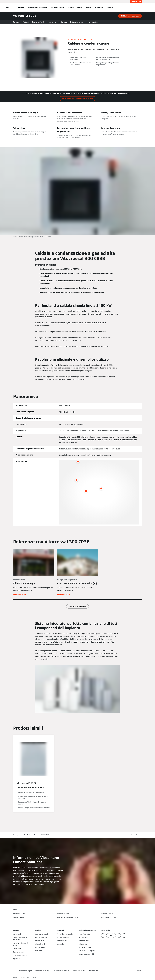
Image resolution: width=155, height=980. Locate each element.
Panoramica (52, 22)
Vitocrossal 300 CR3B (41, 835)
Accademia (99, 7)
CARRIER (34, 978)
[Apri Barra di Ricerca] (141, 7)
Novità (89, 7)
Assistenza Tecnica (57, 7)
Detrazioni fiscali (38, 22)
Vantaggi (26, 22)
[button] (136, 835)
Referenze (63, 22)
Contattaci (110, 7)
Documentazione (92, 22)
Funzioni (16, 22)
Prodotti (21, 7)
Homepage (17, 835)
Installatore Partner (75, 7)
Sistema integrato (77, 22)
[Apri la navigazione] (8, 7)
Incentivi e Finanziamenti (37, 7)
